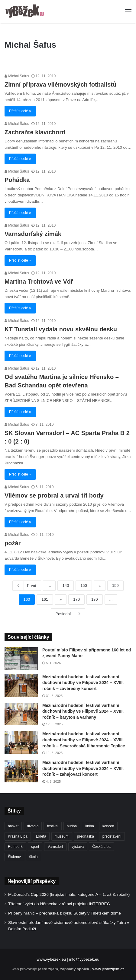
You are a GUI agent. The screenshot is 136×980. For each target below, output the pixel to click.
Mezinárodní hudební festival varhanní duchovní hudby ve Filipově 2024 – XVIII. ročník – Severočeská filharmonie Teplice (84, 740)
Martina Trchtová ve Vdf (39, 282)
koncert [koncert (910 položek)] (108, 826)
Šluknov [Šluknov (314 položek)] (14, 857)
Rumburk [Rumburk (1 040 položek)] (15, 847)
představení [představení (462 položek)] (112, 836)
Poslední (68, 613)
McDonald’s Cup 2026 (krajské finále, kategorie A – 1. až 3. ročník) (69, 894)
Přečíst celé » (20, 111)
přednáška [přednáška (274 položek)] (86, 836)
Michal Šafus (17, 76)
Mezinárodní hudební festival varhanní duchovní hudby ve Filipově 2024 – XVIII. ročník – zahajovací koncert (83, 768)
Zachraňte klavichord (35, 132)
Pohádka (17, 180)
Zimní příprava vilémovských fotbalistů (60, 84)
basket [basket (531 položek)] (13, 826)
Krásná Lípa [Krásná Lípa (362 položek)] (18, 836)
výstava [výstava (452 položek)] (78, 847)
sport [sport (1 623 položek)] (35, 847)
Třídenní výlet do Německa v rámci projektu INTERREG (59, 904)
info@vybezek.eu (84, 959)
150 (84, 585)
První (27, 586)
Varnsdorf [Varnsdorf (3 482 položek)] (55, 847)
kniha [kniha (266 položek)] (90, 826)
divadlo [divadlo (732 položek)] (33, 826)
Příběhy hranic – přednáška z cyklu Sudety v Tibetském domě (65, 913)
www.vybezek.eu (51, 959)
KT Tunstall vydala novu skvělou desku (61, 329)
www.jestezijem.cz (108, 969)
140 (66, 585)
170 (76, 599)
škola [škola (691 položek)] (34, 857)
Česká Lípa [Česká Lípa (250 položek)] (101, 847)
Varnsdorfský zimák (33, 234)
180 (95, 599)
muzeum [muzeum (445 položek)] (62, 836)
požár (13, 543)
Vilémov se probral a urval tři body (54, 495)
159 (115, 585)
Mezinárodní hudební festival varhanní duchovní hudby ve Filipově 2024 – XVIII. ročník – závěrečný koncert (83, 683)
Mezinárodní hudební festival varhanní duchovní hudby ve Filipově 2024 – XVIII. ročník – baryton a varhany (83, 711)
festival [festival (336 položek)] (52, 826)
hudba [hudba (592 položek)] (72, 826)
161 (45, 599)
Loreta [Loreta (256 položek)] (41, 836)
